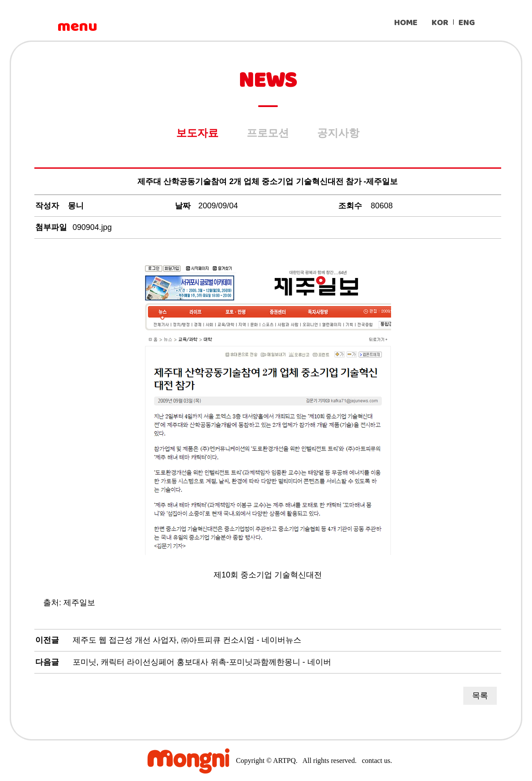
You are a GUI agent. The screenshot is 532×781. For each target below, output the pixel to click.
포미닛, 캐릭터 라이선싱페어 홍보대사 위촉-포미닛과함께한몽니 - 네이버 (202, 662)
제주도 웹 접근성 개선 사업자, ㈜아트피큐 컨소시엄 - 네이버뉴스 (187, 640)
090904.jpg (92, 227)
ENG (467, 23)
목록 (480, 696)
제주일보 (79, 603)
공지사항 (338, 133)
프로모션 (268, 133)
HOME (406, 23)
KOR (440, 23)
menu (77, 26)
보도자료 (197, 133)
